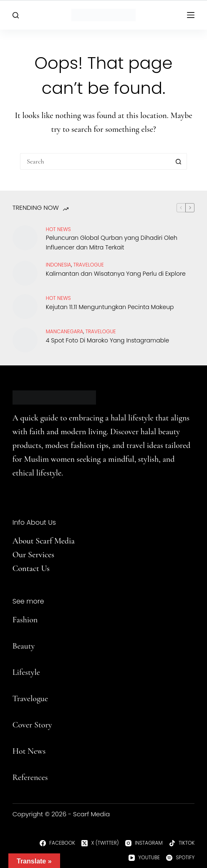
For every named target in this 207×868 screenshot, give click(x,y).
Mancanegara (65, 331)
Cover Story (32, 725)
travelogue (89, 265)
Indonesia (59, 265)
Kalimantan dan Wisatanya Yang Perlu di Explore (116, 274)
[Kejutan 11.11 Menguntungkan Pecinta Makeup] (25, 307)
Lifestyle (26, 672)
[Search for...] (95, 161)
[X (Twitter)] (100, 843)
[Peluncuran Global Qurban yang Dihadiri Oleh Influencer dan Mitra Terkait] (25, 238)
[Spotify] (180, 858)
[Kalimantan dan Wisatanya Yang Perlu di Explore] (25, 273)
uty (29, 646)
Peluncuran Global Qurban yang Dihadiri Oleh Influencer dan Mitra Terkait (112, 243)
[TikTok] (182, 843)
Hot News (58, 229)
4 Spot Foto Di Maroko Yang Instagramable (107, 340)
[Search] (16, 15)
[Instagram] (144, 843)
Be (17, 646)
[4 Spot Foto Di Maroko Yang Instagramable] (25, 340)
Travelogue (30, 699)
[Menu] (191, 15)
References (30, 777)
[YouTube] (144, 858)
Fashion (25, 620)
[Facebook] (57, 843)
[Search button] (179, 161)
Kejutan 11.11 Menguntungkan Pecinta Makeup (110, 307)
